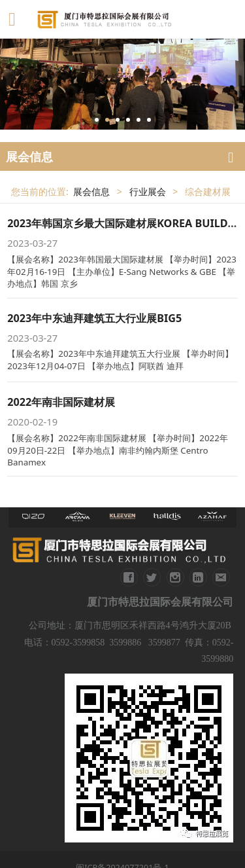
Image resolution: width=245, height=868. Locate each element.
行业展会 (148, 191)
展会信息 (91, 191)
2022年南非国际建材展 (61, 402)
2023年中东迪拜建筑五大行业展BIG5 (94, 318)
